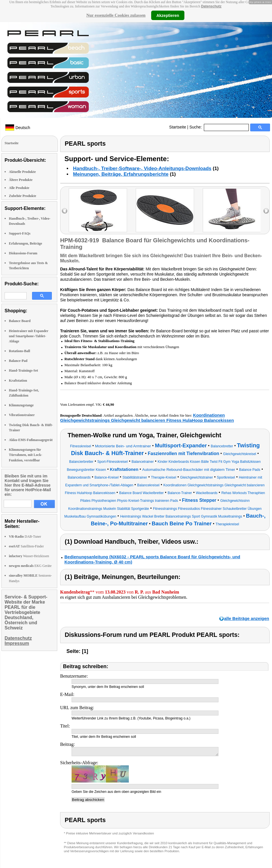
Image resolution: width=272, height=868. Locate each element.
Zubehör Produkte (22, 196)
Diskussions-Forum (23, 253)
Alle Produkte (19, 188)
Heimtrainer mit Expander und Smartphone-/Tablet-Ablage (29, 336)
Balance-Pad (18, 361)
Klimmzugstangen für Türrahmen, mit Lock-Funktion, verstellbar (25, 455)
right (266, 211)
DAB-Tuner (25, 537)
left (65, 211)
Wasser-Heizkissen (29, 556)
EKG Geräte (30, 566)
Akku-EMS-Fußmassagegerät (31, 440)
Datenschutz (211, 6)
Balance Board (20, 321)
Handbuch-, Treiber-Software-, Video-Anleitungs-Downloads (142, 168)
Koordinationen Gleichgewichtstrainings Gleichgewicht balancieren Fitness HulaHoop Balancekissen (147, 418)
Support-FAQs (20, 233)
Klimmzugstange (21, 405)
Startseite (178, 127)
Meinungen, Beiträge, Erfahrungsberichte (121, 174)
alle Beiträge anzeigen (247, 618)
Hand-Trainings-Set (23, 370)
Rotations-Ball (19, 351)
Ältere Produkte (21, 180)
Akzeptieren (168, 15)
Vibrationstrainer (22, 415)
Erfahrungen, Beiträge (25, 243)
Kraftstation (18, 381)
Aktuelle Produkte (22, 172)
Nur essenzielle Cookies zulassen (116, 15)
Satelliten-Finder (26, 546)
